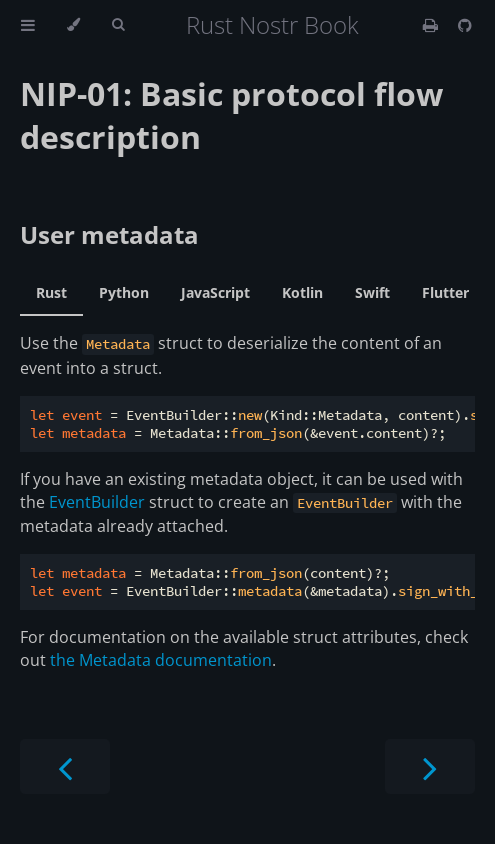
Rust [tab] (51, 292)
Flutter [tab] (445, 292)
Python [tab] (124, 292)
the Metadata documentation (161, 660)
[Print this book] (432, 25)
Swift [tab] (372, 292)
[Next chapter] (430, 766)
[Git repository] (465, 25)
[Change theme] (73, 25)
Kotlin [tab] (302, 292)
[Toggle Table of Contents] (28, 25)
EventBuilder (97, 502)
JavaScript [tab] (215, 292)
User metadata (109, 234)
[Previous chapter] (65, 766)
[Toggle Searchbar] (118, 25)
